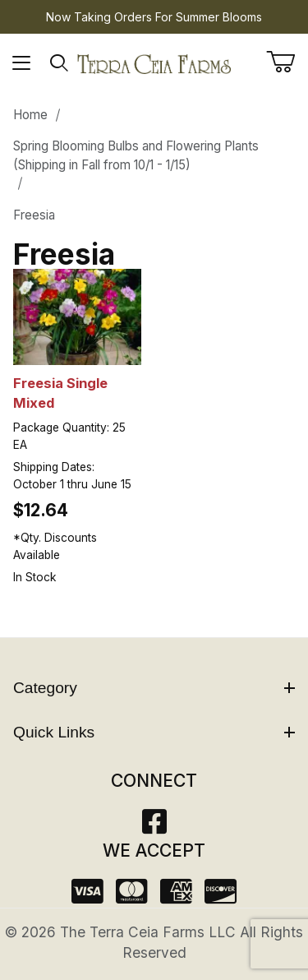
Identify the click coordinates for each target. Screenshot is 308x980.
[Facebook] (154, 827)
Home (30, 115)
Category (154, 688)
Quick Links (154, 732)
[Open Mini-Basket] (287, 62)
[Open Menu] (22, 63)
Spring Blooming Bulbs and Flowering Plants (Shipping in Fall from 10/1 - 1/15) (136, 155)
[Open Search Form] (60, 63)
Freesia (34, 215)
